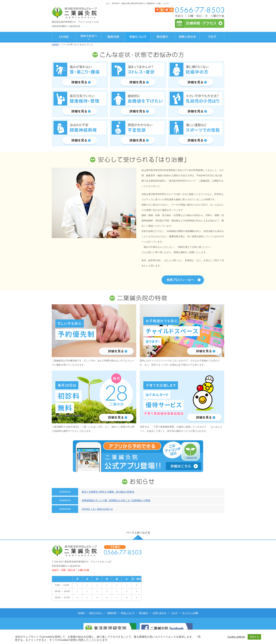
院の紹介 (144, 613)
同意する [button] (254, 637)
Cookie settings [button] (236, 637)
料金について (128, 613)
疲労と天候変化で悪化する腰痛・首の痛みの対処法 (108, 492)
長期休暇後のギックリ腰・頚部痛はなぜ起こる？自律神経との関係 (116, 500)
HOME (55, 44)
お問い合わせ (159, 613)
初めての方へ (96, 613)
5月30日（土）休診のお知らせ (97, 509)
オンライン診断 (190, 613)
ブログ (174, 613)
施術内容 (112, 613)
